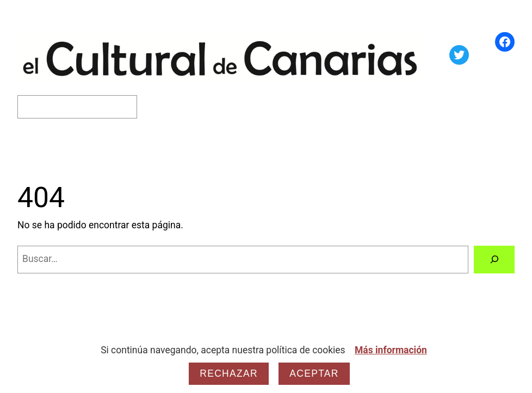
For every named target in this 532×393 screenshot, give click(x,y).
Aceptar (314, 373)
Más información (391, 350)
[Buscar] (494, 260)
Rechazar (229, 373)
